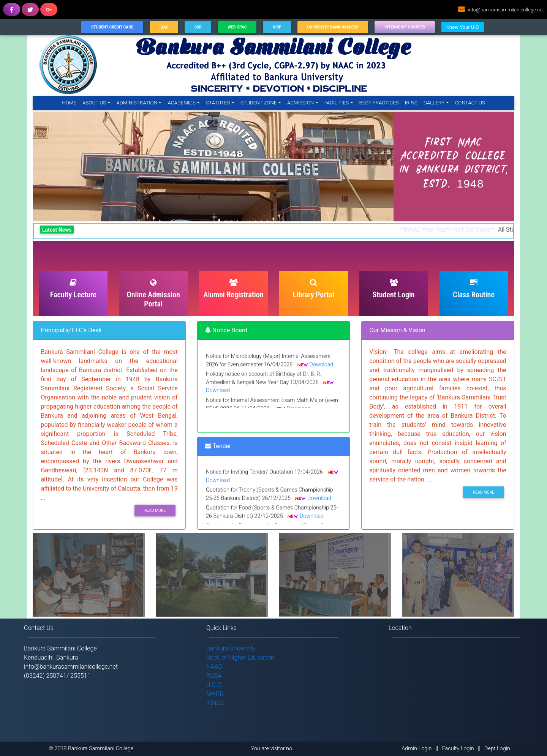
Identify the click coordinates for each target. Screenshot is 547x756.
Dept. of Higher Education (240, 657)
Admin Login (417, 749)
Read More (155, 511)
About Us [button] (94, 103)
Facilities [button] (337, 103)
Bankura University (231, 648)
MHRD (215, 694)
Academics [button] (182, 103)
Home (71, 102)
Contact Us (470, 103)
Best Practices (379, 103)
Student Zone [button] (258, 103)
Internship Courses (405, 27)
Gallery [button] (434, 103)
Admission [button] (300, 103)
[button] (60, 167)
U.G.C (214, 685)
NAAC (214, 667)
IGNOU (215, 703)
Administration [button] (137, 103)
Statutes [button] (218, 103)
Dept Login (497, 749)
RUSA (214, 676)
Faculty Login (458, 749)
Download (321, 367)
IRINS (411, 103)
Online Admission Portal (153, 294)
